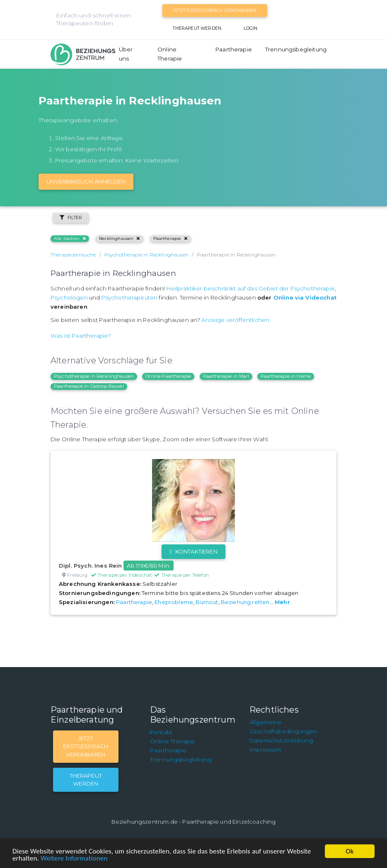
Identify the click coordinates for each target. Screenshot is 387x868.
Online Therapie (170, 54)
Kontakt (161, 732)
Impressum (265, 750)
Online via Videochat (305, 297)
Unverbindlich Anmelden (86, 181)
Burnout (207, 602)
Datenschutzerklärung (281, 740)
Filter (71, 218)
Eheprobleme (174, 602)
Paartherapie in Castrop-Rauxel (89, 386)
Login (251, 28)
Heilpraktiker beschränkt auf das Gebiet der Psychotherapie (251, 288)
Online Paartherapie (168, 376)
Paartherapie (234, 49)
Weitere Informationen (74, 858)
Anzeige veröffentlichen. (236, 320)
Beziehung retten (245, 602)
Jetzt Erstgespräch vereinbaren (215, 11)
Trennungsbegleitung (296, 49)
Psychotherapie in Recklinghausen (94, 376)
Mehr (282, 602)
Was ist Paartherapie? (81, 336)
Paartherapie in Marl (226, 376)
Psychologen (69, 297)
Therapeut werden (197, 28)
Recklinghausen (119, 238)
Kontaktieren (193, 551)
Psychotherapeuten (130, 297)
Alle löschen (70, 238)
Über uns (126, 54)
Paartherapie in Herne (286, 376)
